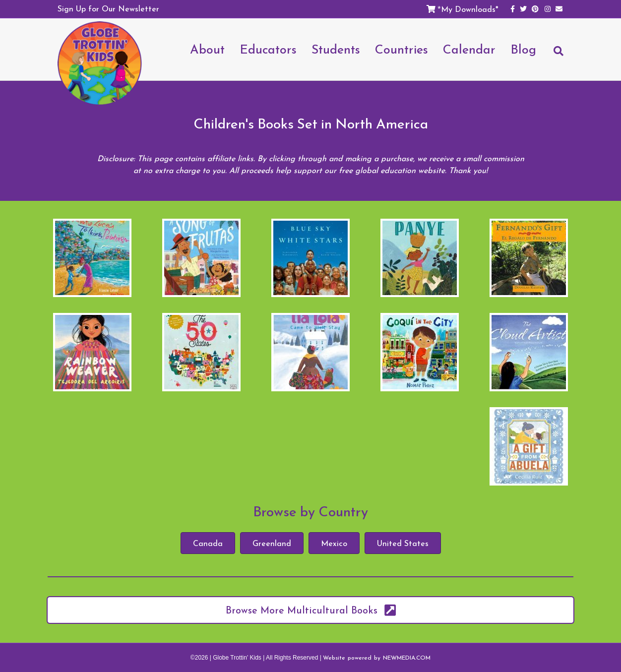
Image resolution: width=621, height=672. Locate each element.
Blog (523, 49)
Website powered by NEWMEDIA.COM (377, 658)
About (207, 49)
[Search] (554, 56)
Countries (402, 49)
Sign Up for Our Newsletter (108, 8)
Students (336, 49)
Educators (268, 49)
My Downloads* (470, 9)
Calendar (469, 49)
